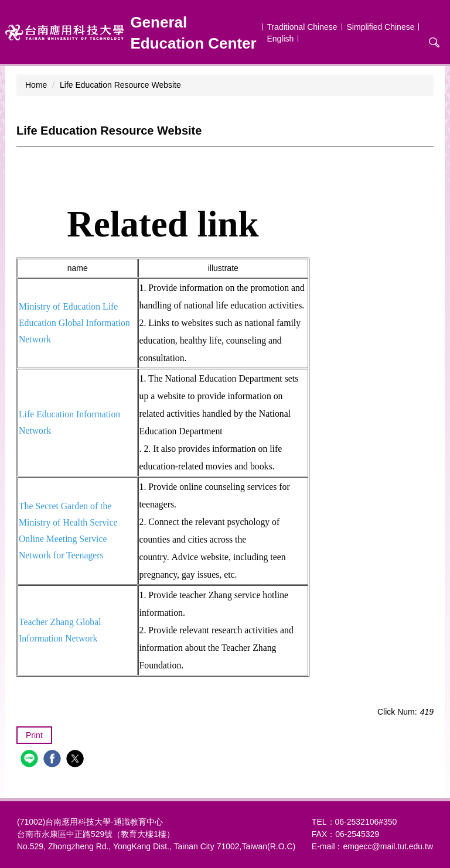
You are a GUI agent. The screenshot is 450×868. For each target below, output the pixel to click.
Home (36, 85)
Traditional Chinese (302, 27)
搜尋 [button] (434, 43)
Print (34, 735)
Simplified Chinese (381, 27)
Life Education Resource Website (120, 85)
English (280, 39)
